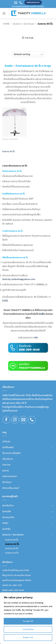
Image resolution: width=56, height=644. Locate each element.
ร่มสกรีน (6, 529)
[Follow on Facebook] (6, 420)
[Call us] (32, 420)
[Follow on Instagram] (15, 420)
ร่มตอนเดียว (8, 517)
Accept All (28, 621)
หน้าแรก (6, 441)
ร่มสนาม (7, 71)
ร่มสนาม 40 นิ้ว (9, 152)
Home (6, 24)
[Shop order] (28, 54)
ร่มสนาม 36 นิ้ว (12, 540)
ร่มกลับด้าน (8, 505)
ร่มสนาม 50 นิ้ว (12, 553)
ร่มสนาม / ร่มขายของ (24, 24)
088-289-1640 (16, 590)
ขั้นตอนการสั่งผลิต (11, 453)
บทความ (6, 465)
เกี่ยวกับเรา (8, 459)
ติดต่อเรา (7, 482)
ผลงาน (6, 470)
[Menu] (4, 13)
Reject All (28, 637)
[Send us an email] (23, 420)
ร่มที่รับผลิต (8, 447)
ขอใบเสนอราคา (10, 476)
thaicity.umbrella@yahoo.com (19, 279)
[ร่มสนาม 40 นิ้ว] (14, 122)
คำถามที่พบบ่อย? (11, 488)
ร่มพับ (5, 523)
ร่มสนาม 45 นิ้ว (12, 548)
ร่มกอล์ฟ (7, 511)
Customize (28, 629)
